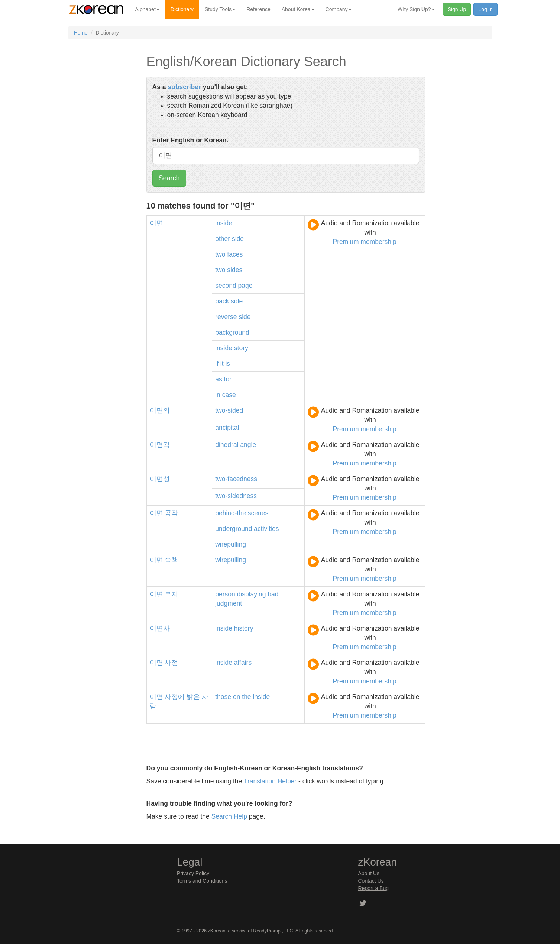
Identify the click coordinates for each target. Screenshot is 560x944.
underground (234, 529)
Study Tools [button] (220, 9)
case (229, 395)
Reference (258, 9)
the (246, 697)
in (218, 395)
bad (273, 594)
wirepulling (231, 544)
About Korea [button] (298, 9)
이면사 (160, 628)
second (226, 286)
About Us (369, 873)
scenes (258, 513)
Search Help (229, 816)
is (228, 364)
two (220, 254)
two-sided (229, 410)
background (232, 332)
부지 (171, 594)
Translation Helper (270, 781)
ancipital (227, 428)
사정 (171, 663)
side (238, 239)
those (223, 697)
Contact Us (371, 881)
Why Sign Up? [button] (416, 9)
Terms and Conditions (202, 881)
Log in (485, 9)
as (219, 379)
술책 (171, 560)
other (223, 239)
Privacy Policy (193, 873)
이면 (156, 223)
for (228, 379)
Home (81, 33)
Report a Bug (374, 888)
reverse (226, 317)
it (222, 364)
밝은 (193, 697)
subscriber (184, 87)
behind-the (231, 513)
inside (224, 223)
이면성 (160, 479)
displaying (252, 594)
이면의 (160, 410)
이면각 (160, 445)
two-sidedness (236, 496)
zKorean (217, 931)
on (237, 697)
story (241, 348)
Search (169, 178)
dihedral (227, 445)
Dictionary (182, 9)
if (217, 364)
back (222, 301)
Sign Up (457, 9)
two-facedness (236, 479)
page (245, 286)
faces (235, 254)
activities (266, 529)
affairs (243, 663)
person (225, 594)
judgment (229, 603)
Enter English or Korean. (190, 140)
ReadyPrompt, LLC (273, 931)
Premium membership (365, 242)
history (244, 628)
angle (248, 445)
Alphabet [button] (147, 9)
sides (235, 270)
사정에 (175, 697)
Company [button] (339, 9)
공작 (171, 513)
